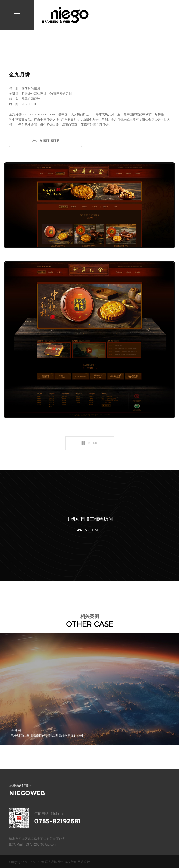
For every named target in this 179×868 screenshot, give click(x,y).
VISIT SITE (49, 141)
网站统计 (84, 862)
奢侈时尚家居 (31, 88)
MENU (93, 443)
